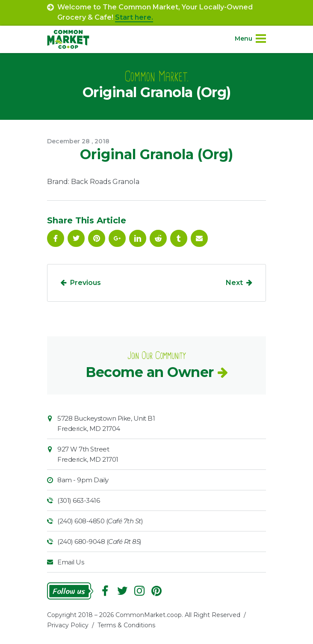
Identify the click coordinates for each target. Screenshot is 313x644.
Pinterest (97, 238)
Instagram (139, 591)
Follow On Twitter (76, 238)
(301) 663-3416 (78, 500)
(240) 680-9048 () (99, 542)
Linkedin (138, 238)
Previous (86, 283)
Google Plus (117, 238)
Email (199, 238)
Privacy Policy (68, 625)
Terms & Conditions (126, 625)
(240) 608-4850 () (100, 521)
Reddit (158, 238)
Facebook (56, 238)
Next (234, 283)
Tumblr (179, 238)
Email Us (71, 562)
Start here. (134, 17)
